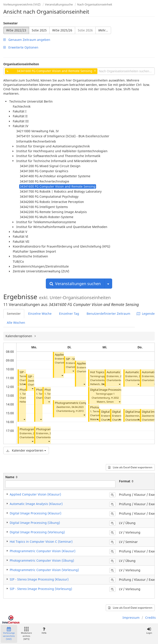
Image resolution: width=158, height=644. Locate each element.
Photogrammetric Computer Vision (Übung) (42, 560)
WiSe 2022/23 (16, 30)
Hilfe (44, 631)
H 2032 (115, 398)
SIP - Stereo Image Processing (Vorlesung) (41, 589)
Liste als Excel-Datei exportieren (130, 467)
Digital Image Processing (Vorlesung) (37, 532)
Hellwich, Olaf (98, 384)
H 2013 (80, 411)
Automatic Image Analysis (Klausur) (36, 504)
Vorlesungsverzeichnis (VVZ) (22, 4)
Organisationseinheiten (21, 64)
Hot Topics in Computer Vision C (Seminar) (41, 542)
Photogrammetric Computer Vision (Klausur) (84, 403)
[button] (24, 384)
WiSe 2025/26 (62, 30)
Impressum (131, 618)
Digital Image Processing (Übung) (112, 390)
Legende (146, 314)
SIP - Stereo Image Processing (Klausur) (39, 579)
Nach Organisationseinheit (95, 4)
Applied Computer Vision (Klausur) (35, 494)
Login (149, 631)
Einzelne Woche (40, 314)
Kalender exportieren (26, 450)
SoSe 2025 (39, 30)
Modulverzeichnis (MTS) (26, 634)
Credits (151, 618)
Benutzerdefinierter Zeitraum (108, 314)
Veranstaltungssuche (59, 4)
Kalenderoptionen (19, 336)
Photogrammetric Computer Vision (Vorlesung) (44, 570)
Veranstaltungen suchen (75, 284)
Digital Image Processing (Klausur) (35, 513)
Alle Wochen (16, 323)
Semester (10, 23)
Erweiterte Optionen (21, 47)
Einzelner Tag (69, 314)
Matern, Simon (105, 402)
